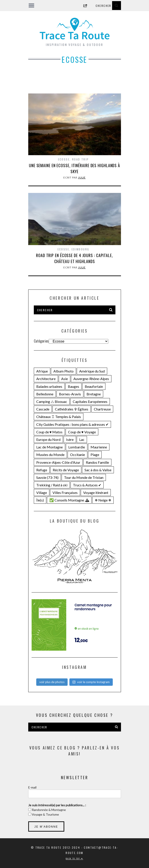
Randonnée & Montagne (48, 810)
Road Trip (81, 159)
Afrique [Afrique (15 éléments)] (42, 371)
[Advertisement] (75, 82)
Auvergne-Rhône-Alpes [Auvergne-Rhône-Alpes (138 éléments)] (91, 379)
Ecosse (64, 159)
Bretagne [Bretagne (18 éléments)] (94, 394)
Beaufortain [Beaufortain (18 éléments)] (94, 386)
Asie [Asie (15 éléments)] (64, 379)
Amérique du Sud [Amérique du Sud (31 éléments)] (92, 371)
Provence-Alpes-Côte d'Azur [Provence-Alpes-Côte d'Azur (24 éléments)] (58, 462)
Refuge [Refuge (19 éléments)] (42, 470)
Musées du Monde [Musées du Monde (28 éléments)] (50, 455)
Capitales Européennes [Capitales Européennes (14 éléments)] (90, 401)
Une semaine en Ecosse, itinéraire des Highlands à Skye (74, 168)
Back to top (74, 858)
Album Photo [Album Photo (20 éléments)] (63, 371)
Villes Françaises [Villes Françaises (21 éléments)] (65, 492)
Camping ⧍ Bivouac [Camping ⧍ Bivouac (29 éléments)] (52, 401)
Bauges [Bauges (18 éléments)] (73, 386)
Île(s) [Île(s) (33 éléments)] (40, 500)
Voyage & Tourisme (45, 814)
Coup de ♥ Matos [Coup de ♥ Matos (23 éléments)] (49, 432)
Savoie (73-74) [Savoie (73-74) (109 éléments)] (47, 477)
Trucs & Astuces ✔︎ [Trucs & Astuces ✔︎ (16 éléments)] (87, 485)
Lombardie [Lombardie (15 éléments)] (77, 447)
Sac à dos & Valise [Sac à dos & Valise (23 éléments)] (98, 470)
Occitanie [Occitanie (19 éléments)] (78, 455)
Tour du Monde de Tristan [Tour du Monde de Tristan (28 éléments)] (84, 477)
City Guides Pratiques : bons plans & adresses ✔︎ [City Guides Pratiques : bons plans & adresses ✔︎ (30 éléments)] (72, 424)
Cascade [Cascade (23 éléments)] (43, 409)
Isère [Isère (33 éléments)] (70, 439)
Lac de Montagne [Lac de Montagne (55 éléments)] (49, 447)
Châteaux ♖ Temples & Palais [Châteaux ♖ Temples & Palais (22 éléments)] (59, 417)
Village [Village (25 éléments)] (42, 492)
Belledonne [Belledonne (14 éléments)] (45, 394)
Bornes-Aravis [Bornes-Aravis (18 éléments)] (70, 394)
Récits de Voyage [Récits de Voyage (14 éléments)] (66, 470)
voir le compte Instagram (91, 682)
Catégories (41, 341)
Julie (82, 177)
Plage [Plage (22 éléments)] (95, 455)
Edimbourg (81, 249)
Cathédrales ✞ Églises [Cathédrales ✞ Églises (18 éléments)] (72, 409)
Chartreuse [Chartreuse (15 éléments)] (102, 409)
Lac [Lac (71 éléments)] (82, 439)
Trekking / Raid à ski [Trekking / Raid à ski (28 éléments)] (52, 485)
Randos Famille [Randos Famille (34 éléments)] (97, 462)
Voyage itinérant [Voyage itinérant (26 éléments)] (96, 492)
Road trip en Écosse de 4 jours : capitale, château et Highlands (74, 258)
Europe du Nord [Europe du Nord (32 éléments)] (48, 439)
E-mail (32, 787)
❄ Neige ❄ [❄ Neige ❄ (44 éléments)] (103, 500)
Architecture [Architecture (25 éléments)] (46, 379)
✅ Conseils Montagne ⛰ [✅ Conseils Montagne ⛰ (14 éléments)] (69, 500)
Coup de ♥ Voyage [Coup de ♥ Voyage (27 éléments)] (82, 432)
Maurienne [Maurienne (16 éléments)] (99, 447)
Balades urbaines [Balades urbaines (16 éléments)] (49, 386)
